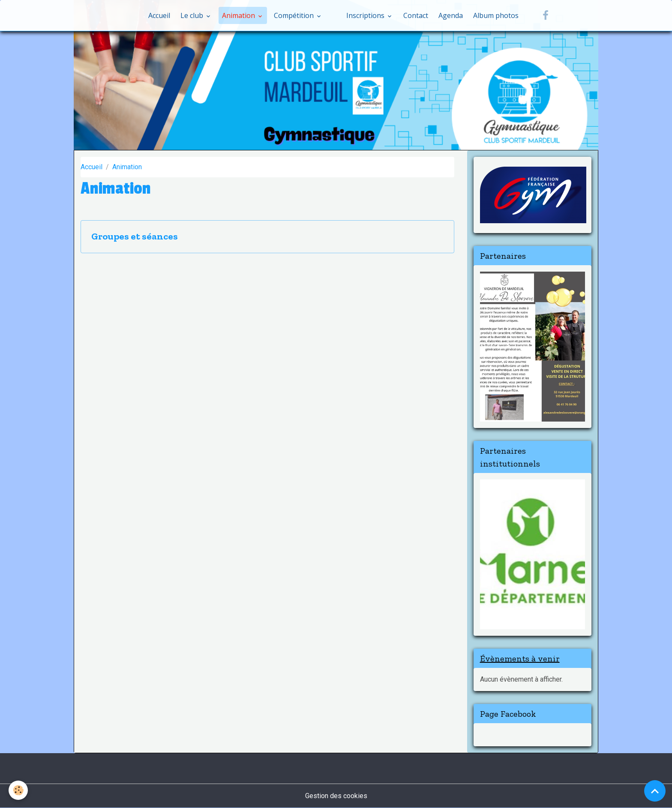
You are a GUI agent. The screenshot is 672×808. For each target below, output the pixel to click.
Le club (193, 15)
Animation (239, 15)
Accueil (159, 15)
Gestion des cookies (336, 796)
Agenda (451, 15)
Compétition (295, 15)
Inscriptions (366, 15)
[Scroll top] (655, 791)
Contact (416, 15)
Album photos (496, 15)
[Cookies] (18, 790)
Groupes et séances (135, 236)
